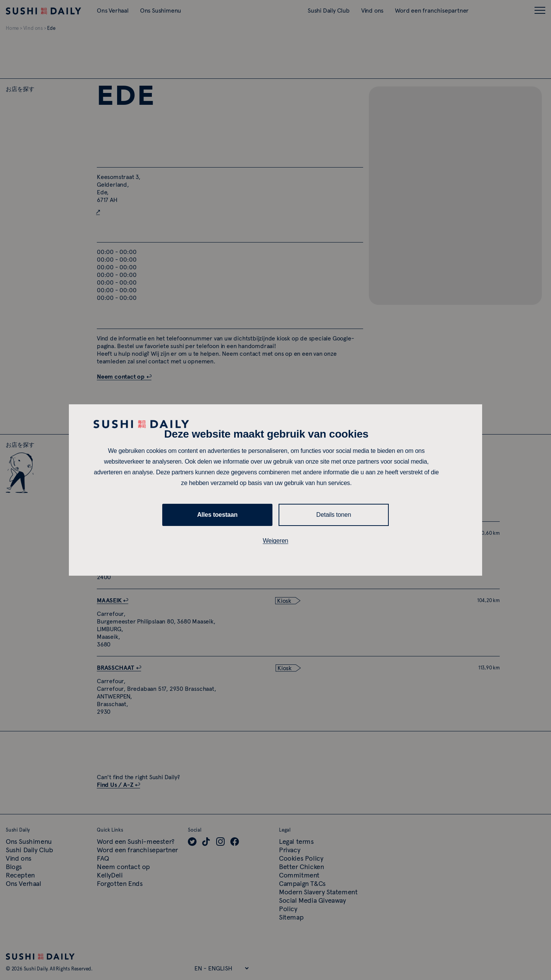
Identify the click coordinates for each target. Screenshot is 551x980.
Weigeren (276, 541)
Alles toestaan (217, 515)
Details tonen (334, 515)
